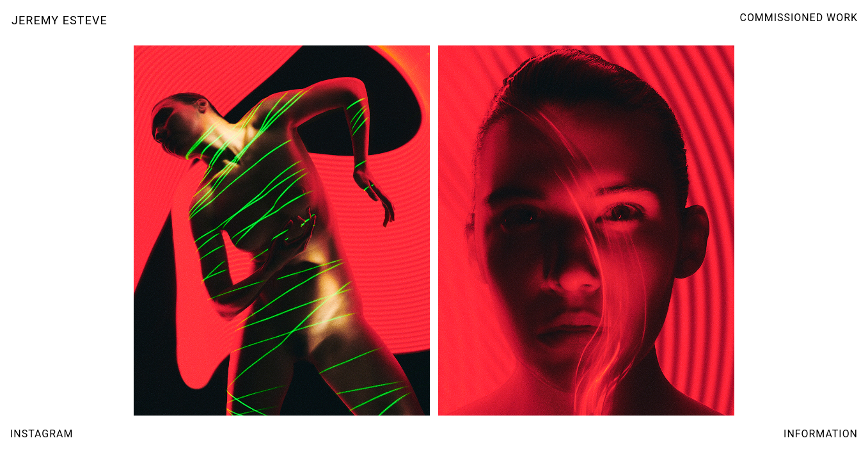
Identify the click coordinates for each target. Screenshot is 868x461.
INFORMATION (821, 434)
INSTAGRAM (42, 434)
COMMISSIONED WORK (799, 18)
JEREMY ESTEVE (59, 20)
